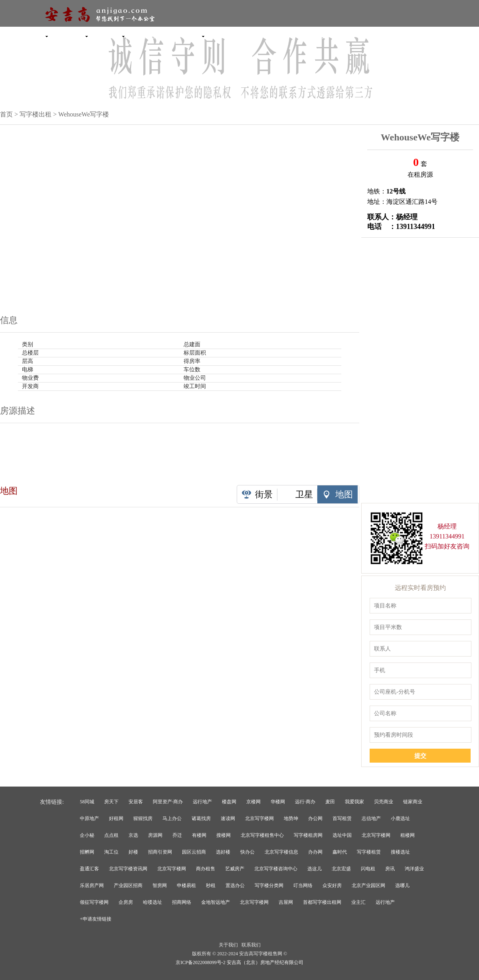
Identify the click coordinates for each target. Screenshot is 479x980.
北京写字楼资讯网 (128, 869)
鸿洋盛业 (414, 869)
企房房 (126, 902)
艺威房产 (235, 869)
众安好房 (332, 885)
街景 (264, 494)
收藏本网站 (449, 36)
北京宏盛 (341, 869)
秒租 (211, 885)
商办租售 (206, 869)
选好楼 (223, 852)
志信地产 (371, 818)
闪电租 (368, 869)
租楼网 (408, 835)
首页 (6, 114)
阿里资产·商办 (168, 802)
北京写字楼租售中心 (262, 835)
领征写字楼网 (94, 902)
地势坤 (291, 818)
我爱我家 (354, 802)
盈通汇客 (89, 869)
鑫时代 (340, 852)
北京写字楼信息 (281, 852)
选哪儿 (402, 885)
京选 (133, 835)
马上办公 (172, 818)
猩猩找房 (143, 818)
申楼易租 (186, 885)
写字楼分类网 (269, 885)
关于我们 (228, 945)
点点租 (111, 835)
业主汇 (358, 902)
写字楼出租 (36, 114)
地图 (344, 494)
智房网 (160, 885)
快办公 (247, 852)
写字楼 (36, 36)
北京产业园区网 (368, 885)
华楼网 (278, 802)
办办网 (315, 852)
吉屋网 (286, 902)
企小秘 (87, 835)
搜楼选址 (400, 852)
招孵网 (87, 852)
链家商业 (413, 802)
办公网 (315, 818)
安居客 (136, 802)
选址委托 (315, 36)
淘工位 (111, 852)
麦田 (330, 802)
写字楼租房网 (308, 835)
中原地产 (89, 818)
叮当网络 (303, 885)
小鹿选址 (400, 818)
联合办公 (156, 36)
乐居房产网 (92, 885)
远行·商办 (305, 802)
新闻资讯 (236, 36)
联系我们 (251, 945)
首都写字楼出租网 (322, 902)
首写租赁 (342, 818)
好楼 (133, 852)
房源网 (155, 835)
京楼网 (253, 802)
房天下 (111, 802)
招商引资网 (160, 852)
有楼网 (199, 835)
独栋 (116, 36)
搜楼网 (224, 835)
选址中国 (342, 835)
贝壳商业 (384, 802)
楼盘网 (229, 802)
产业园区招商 (128, 885)
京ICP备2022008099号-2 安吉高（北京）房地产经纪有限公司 (239, 962)
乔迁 (177, 835)
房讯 (390, 869)
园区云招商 (194, 852)
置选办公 (235, 885)
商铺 (196, 36)
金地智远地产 (216, 902)
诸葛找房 (201, 818)
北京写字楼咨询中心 (276, 869)
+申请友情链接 (96, 919)
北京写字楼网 (259, 818)
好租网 (116, 818)
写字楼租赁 (369, 852)
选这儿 (315, 869)
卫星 (304, 494)
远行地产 (202, 802)
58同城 (87, 802)
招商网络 (182, 902)
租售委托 (275, 36)
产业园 (76, 36)
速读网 (228, 818)
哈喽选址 (152, 902)
